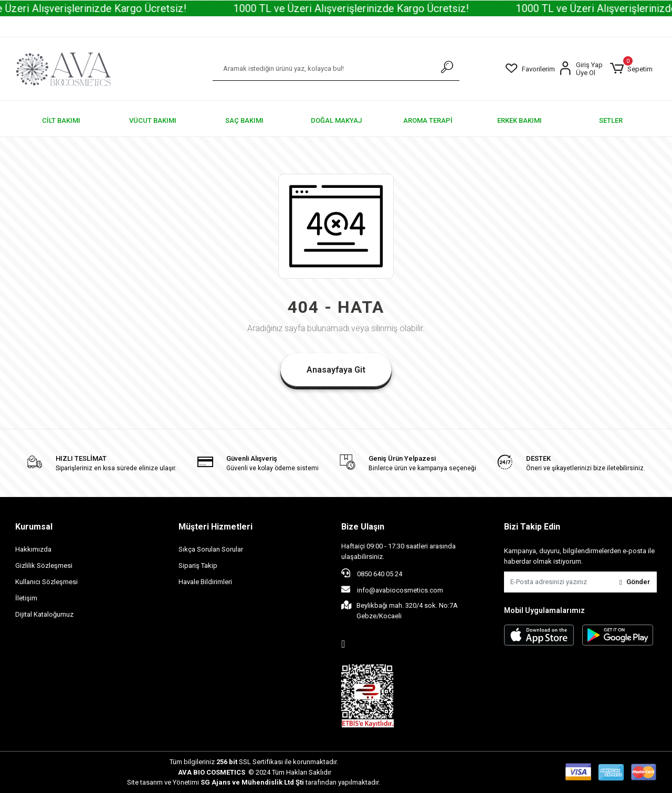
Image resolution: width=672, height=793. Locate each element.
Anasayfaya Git (336, 370)
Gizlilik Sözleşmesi (44, 565)
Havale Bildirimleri (205, 582)
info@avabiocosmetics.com (392, 589)
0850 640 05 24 (372, 573)
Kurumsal (34, 527)
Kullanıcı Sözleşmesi (46, 582)
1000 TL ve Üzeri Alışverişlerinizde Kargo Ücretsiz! (364, 8)
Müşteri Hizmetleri (216, 527)
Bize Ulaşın (363, 527)
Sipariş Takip (198, 565)
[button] (631, 69)
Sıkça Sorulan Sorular (211, 549)
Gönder (635, 582)
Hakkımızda (33, 549)
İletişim (26, 598)
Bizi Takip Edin (532, 527)
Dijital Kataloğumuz (44, 614)
